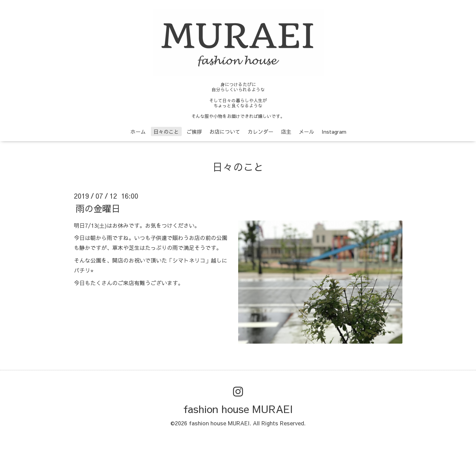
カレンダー (261, 131)
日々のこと (166, 131)
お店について (225, 131)
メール (306, 131)
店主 (286, 131)
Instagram (334, 131)
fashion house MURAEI (238, 409)
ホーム (138, 131)
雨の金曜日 (98, 208)
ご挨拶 (194, 131)
